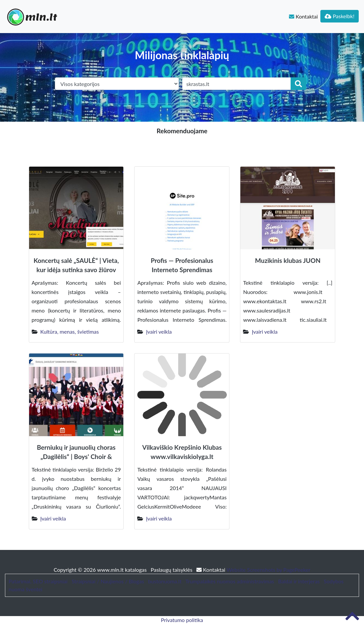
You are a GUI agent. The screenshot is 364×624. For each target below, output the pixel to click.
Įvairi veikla (159, 332)
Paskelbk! (340, 16)
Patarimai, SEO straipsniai (38, 581)
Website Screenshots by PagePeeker (268, 570)
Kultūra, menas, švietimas (70, 332)
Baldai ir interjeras (299, 581)
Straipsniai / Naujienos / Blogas (108, 581)
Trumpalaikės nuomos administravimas (230, 581)
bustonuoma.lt (165, 581)
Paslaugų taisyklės (172, 570)
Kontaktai (303, 16)
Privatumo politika (182, 620)
